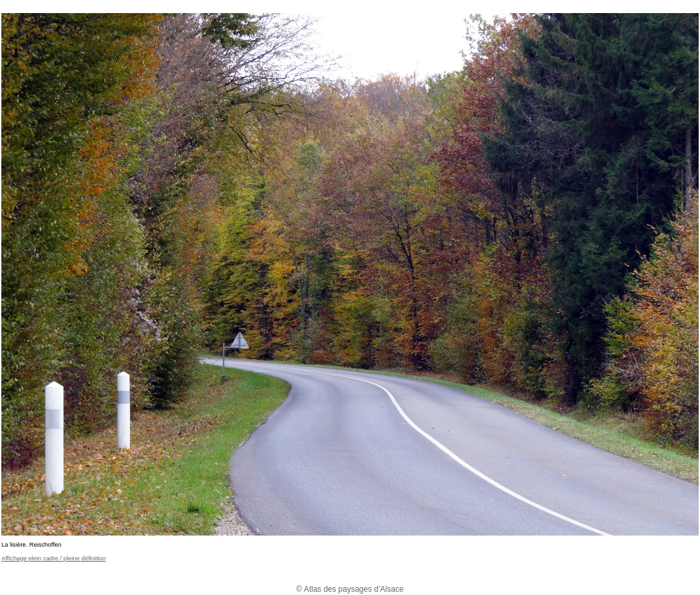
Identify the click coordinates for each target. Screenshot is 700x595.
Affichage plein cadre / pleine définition (54, 558)
